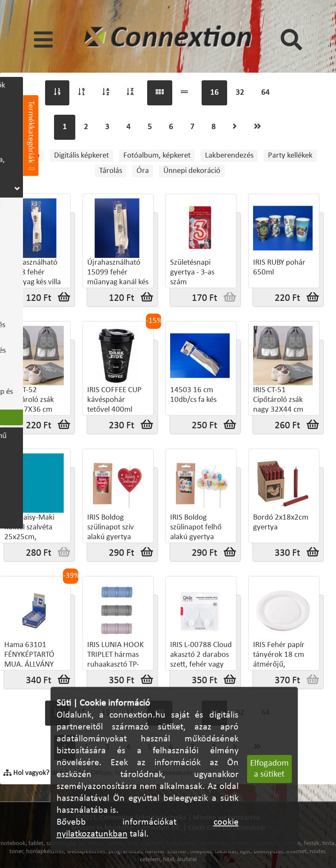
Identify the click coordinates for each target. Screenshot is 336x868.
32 (240, 93)
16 (214, 93)
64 (265, 93)
